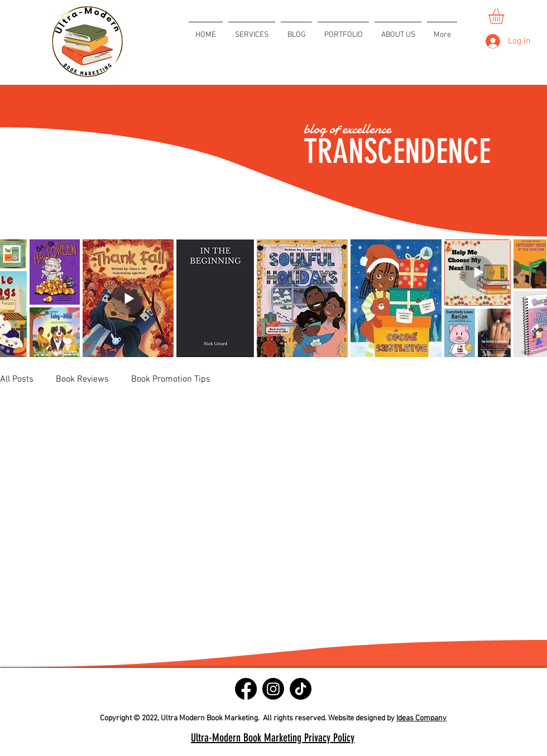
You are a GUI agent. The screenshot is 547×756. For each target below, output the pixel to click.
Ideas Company (421, 718)
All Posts (17, 379)
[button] (505, 16)
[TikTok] (301, 689)
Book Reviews (82, 379)
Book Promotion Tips (171, 379)
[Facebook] (246, 689)
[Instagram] (273, 689)
